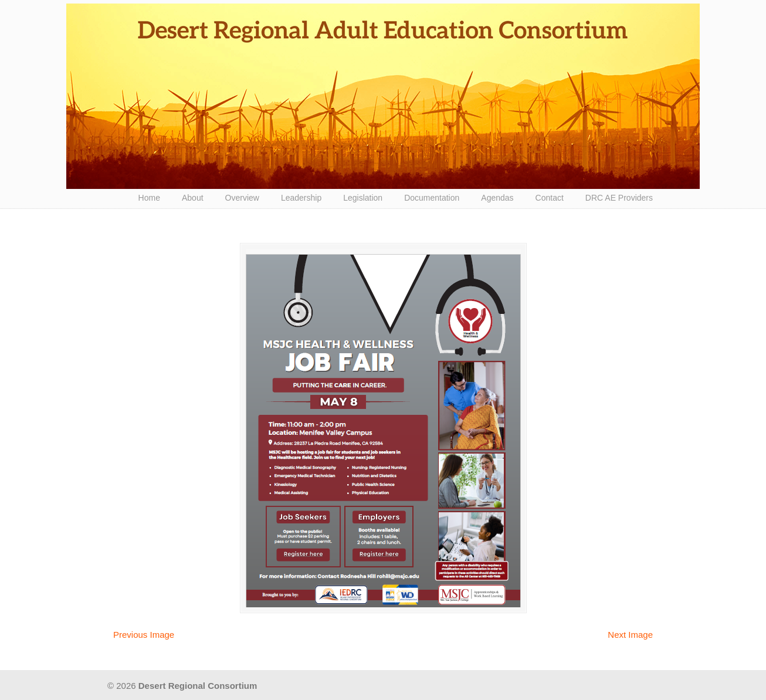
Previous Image (144, 635)
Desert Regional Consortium (383, 96)
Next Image (630, 635)
